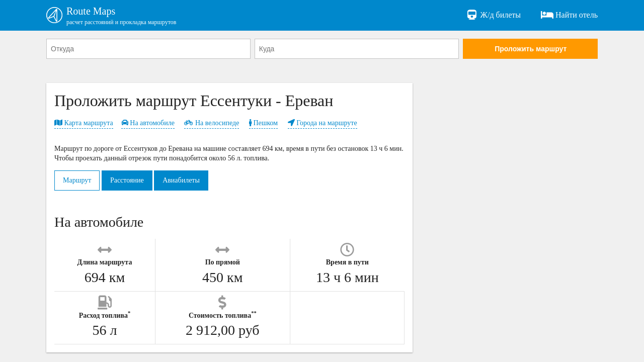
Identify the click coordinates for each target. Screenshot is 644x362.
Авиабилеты (181, 180)
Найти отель (569, 15)
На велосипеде (212, 123)
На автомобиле (148, 123)
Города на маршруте (323, 123)
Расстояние (127, 180)
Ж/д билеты (493, 15)
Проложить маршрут (531, 49)
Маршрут (77, 180)
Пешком (263, 123)
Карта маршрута (84, 123)
